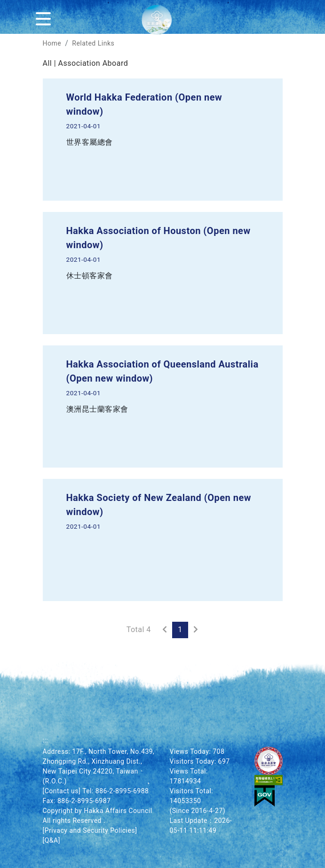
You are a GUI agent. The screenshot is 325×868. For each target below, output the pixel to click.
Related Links (93, 43)
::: (46, 740)
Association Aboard (93, 63)
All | (51, 63)
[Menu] (45, 17)
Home (52, 43)
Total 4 (139, 629)
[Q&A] (52, 840)
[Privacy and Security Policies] (90, 830)
